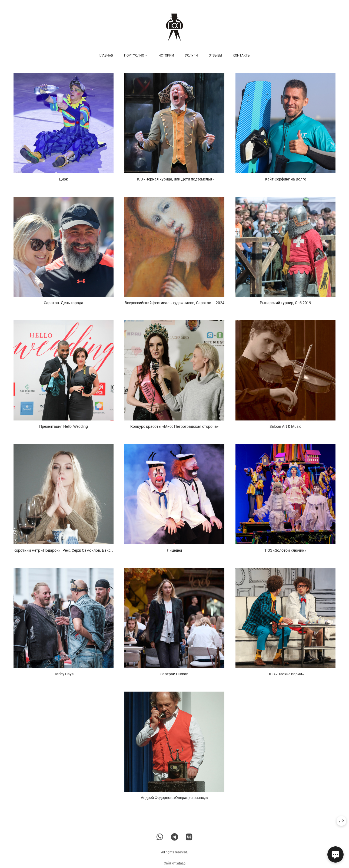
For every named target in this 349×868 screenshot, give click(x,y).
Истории (166, 55)
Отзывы (215, 55)
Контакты (242, 55)
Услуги (191, 55)
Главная (106, 55)
